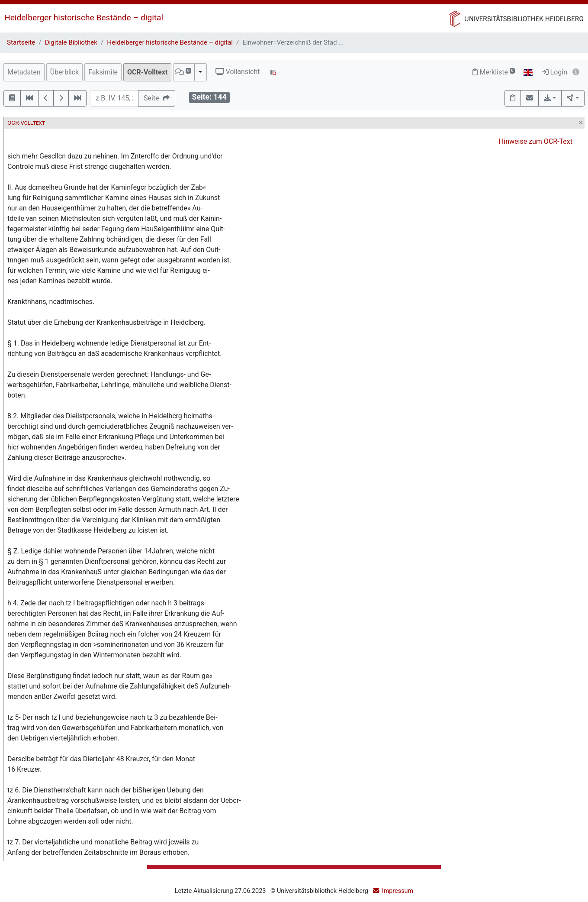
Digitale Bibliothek (71, 42)
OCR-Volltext (147, 72)
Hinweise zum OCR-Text (536, 141)
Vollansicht (238, 72)
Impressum (398, 891)
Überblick (65, 72)
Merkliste (494, 72)
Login (554, 72)
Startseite (21, 42)
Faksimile (103, 72)
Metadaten (24, 72)
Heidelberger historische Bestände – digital (84, 18)
